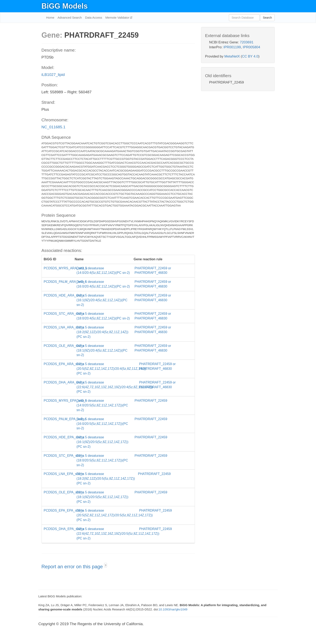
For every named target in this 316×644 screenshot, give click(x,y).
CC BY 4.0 (250, 56)
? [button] (106, 566)
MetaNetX (232, 56)
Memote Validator (118, 17)
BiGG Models (65, 6)
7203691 (247, 42)
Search (267, 18)
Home (50, 17)
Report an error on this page (73, 567)
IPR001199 (232, 47)
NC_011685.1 (53, 127)
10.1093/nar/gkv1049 (173, 609)
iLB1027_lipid (53, 75)
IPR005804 (251, 47)
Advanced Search (70, 17)
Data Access (94, 17)
